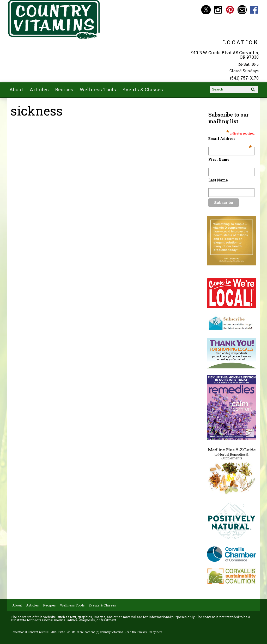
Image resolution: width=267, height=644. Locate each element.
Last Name (218, 180)
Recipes (64, 89)
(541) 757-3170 (244, 78)
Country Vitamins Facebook (254, 10)
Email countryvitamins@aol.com (242, 10)
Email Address (230, 139)
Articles (39, 89)
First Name (219, 159)
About (16, 89)
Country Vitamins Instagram (218, 10)
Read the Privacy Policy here (144, 632)
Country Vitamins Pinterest (230, 10)
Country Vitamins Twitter (206, 10)
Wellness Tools (98, 89)
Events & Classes (143, 89)
